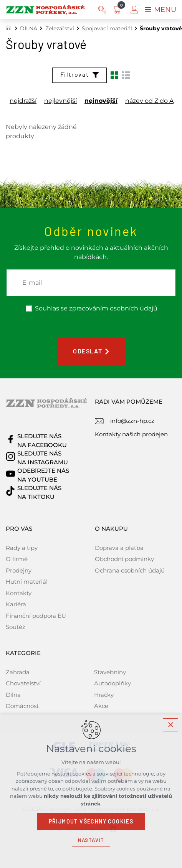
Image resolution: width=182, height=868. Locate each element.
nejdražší (23, 101)
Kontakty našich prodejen (131, 434)
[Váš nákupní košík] (118, 10)
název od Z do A (149, 101)
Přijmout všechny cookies (91, 822)
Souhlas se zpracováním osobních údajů (96, 309)
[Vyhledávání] (102, 10)
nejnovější (101, 101)
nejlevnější (60, 101)
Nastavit (91, 840)
